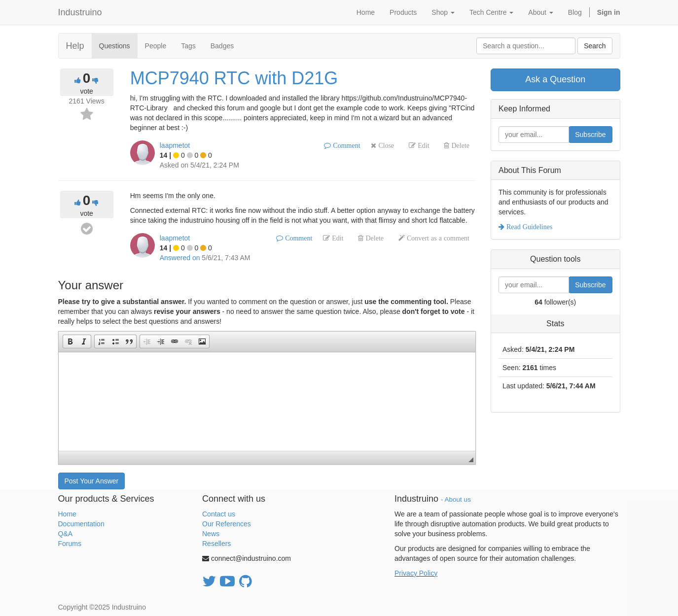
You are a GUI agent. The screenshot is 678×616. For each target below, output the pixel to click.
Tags (188, 46)
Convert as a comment (437, 238)
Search (595, 46)
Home (67, 514)
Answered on (180, 258)
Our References (227, 524)
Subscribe (590, 135)
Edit (422, 145)
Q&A (66, 534)
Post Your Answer (92, 481)
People (156, 46)
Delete (459, 145)
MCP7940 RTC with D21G (234, 78)
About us (458, 499)
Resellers (216, 544)
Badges (222, 46)
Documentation (81, 524)
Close (385, 145)
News (211, 534)
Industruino (80, 12)
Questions (115, 46)
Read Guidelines (528, 227)
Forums (70, 544)
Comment (345, 145)
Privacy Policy (416, 573)
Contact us (219, 514)
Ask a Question (555, 79)
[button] (70, 342)
